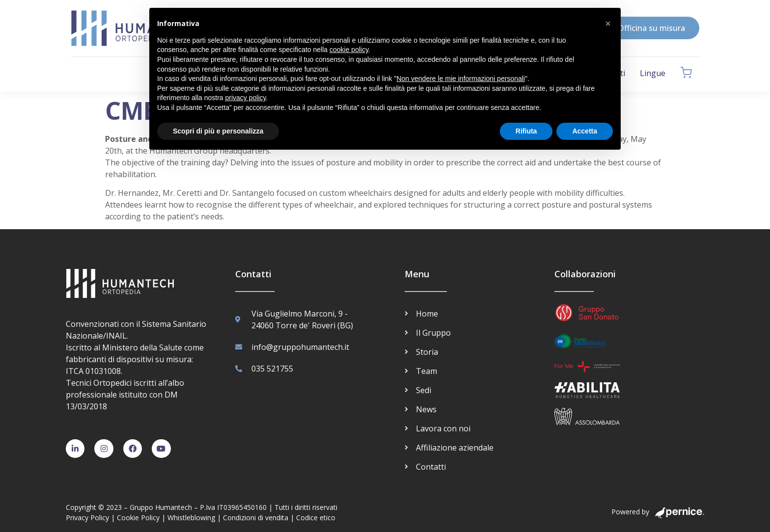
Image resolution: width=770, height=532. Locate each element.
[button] (608, 24)
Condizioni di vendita (256, 518)
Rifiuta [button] (526, 131)
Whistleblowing (191, 518)
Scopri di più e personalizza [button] (218, 131)
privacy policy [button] (246, 98)
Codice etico (316, 518)
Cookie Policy (138, 518)
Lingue (653, 73)
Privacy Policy (87, 518)
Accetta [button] (585, 131)
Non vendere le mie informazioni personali (460, 79)
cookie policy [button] (349, 50)
